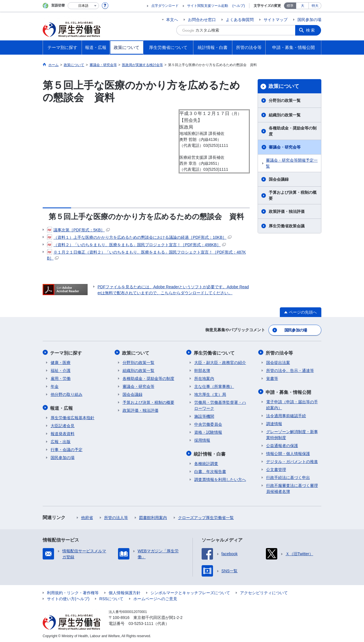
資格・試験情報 (208, 431)
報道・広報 (62, 407)
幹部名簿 (202, 370)
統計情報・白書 (210, 453)
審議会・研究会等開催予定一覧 (292, 163)
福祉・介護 (61, 370)
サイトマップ (276, 20)
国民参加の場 (309, 20)
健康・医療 (61, 362)
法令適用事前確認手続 (286, 414)
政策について (284, 86)
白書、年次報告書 (210, 470)
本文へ (172, 20)
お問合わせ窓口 (202, 20)
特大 (315, 6)
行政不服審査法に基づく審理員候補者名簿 (292, 487)
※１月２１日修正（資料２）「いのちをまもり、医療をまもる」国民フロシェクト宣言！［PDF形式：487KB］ (146, 255)
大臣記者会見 (63, 424)
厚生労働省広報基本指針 (73, 416)
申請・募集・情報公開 (289, 391)
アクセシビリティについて (264, 591)
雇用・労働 (61, 378)
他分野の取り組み (67, 394)
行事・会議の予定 (67, 448)
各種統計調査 (206, 462)
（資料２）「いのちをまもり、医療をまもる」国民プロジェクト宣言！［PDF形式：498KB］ (136, 245)
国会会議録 (279, 179)
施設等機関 (204, 415)
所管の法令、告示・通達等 (290, 370)
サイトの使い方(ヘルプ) (68, 597)
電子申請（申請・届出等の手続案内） (292, 403)
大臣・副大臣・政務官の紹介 (220, 362)
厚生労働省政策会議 (287, 226)
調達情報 (274, 422)
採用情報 (202, 439)
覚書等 (272, 378)
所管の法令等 (280, 352)
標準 (290, 6)
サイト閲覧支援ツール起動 (208, 6)
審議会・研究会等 (285, 147)
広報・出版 (61, 440)
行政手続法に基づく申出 (288, 476)
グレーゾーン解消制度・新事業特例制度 (292, 433)
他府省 (87, 516)
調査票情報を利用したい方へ (220, 478)
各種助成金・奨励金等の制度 (293, 131)
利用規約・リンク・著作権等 (73, 591)
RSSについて (111, 597)
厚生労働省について (215, 352)
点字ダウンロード (165, 6)
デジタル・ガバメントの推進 (292, 460)
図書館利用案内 (153, 516)
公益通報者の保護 (282, 444)
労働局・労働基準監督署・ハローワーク (220, 405)
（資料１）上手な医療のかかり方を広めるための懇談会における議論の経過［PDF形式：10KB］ (139, 237)
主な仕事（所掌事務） (214, 386)
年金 (55, 386)
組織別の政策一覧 (285, 115)
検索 (311, 30)
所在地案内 (204, 378)
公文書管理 (276, 468)
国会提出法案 (278, 362)
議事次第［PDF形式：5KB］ (78, 230)
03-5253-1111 (141, 622)
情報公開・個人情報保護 (288, 452)
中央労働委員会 (208, 423)
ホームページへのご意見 (155, 597)
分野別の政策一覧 (285, 100)
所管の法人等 (116, 516)
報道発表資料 (63, 432)
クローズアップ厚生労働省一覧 (206, 516)
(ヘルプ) (239, 6)
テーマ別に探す (67, 352)
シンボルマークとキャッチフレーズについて (190, 591)
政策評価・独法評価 (287, 211)
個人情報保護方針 (125, 591)
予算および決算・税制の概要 (293, 195)
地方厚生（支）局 (210, 394)
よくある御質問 (240, 20)
